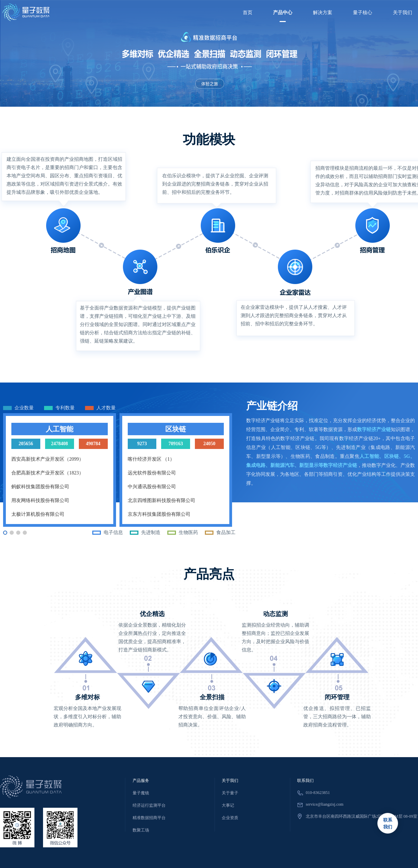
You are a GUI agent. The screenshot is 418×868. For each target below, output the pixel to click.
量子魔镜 (141, 793)
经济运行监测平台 (149, 805)
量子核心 (363, 13)
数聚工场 (141, 830)
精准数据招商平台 (149, 818)
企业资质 (230, 818)
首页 (248, 13)
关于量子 (230, 793)
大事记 (228, 805)
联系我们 (305, 781)
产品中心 (283, 13)
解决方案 (323, 13)
